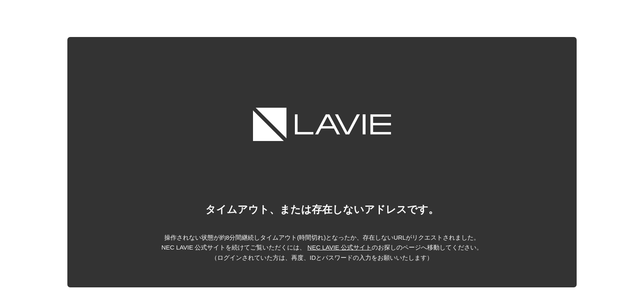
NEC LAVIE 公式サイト (340, 247)
